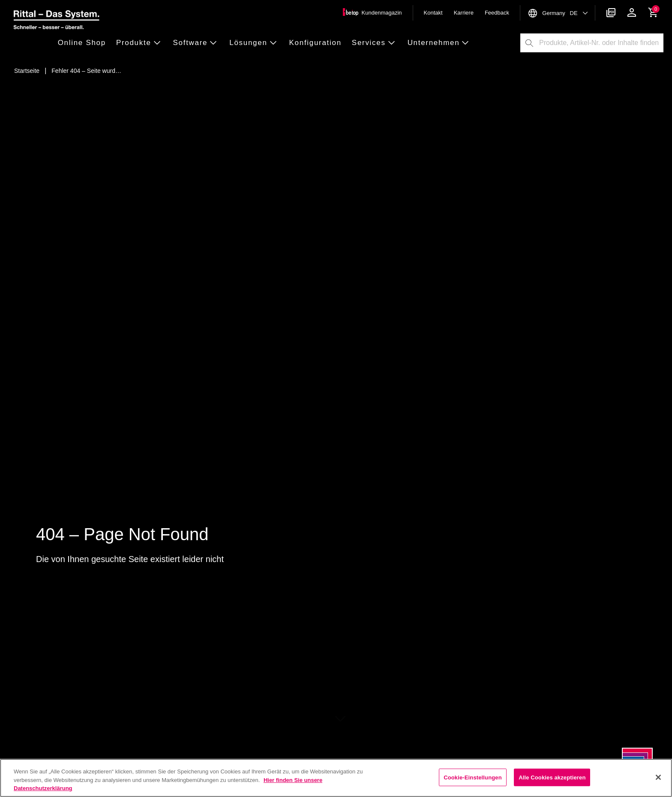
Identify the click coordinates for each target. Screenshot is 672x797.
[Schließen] (658, 777)
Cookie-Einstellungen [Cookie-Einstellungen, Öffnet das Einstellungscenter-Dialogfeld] (473, 777)
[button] (84, 43)
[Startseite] (27, 71)
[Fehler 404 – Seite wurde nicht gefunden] (86, 71)
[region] (336, 778)
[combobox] (601, 43)
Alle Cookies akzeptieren (552, 777)
